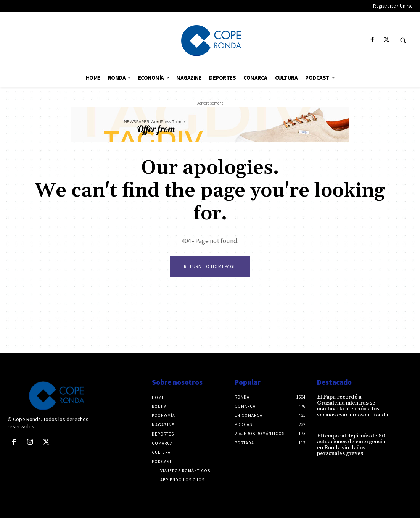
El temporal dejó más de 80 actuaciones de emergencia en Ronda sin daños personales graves (351, 445)
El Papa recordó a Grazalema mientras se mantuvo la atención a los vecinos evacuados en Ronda (353, 406)
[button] (403, 40)
